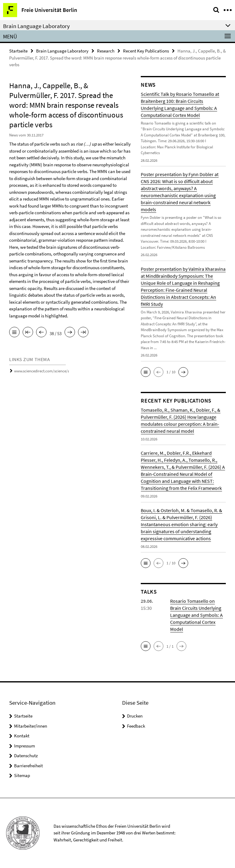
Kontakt (22, 736)
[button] (146, 372)
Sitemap (22, 775)
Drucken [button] (135, 716)
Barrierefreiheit (28, 766)
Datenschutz (26, 756)
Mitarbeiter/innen (31, 726)
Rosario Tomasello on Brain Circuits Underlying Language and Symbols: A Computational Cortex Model (196, 615)
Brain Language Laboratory (62, 51)
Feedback (136, 726)
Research (106, 51)
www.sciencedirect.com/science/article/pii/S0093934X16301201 (65, 371)
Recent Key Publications (146, 51)
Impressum (24, 746)
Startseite (18, 51)
